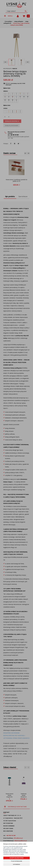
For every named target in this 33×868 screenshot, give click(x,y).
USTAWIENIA (16, 864)
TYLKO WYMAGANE (16, 861)
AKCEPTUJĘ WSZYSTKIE (16, 858)
